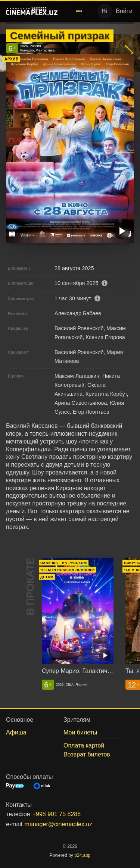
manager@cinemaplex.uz (59, 824)
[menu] (75, 11)
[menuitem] (79, 11)
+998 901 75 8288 (57, 814)
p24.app (82, 855)
